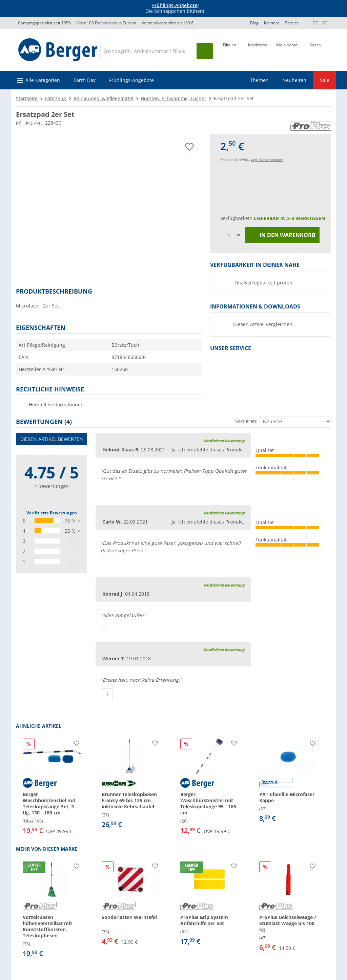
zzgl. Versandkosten (267, 159)
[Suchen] (205, 51)
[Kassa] (315, 50)
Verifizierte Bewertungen (52, 513)
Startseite (27, 98)
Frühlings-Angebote (175, 5)
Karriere (272, 23)
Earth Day (85, 80)
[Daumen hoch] (104, 490)
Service (292, 23)
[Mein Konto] (287, 50)
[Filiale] (230, 50)
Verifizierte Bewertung (224, 441)
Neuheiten (294, 80)
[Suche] (148, 51)
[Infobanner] (175, 8)
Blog (254, 23)
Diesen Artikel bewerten (52, 439)
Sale (325, 80)
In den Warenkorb (282, 235)
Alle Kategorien (43, 80)
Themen (259, 80)
